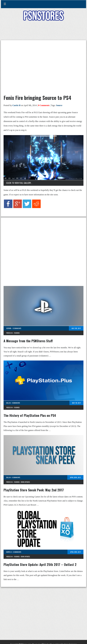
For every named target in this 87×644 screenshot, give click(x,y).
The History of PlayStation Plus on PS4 (30, 415)
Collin (8, 403)
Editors (9, 328)
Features (17, 333)
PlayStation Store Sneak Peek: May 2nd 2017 (34, 490)
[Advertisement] (43, 33)
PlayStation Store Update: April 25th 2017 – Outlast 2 (40, 564)
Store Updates (25, 482)
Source (59, 105)
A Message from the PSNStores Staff (28, 341)
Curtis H (16, 105)
